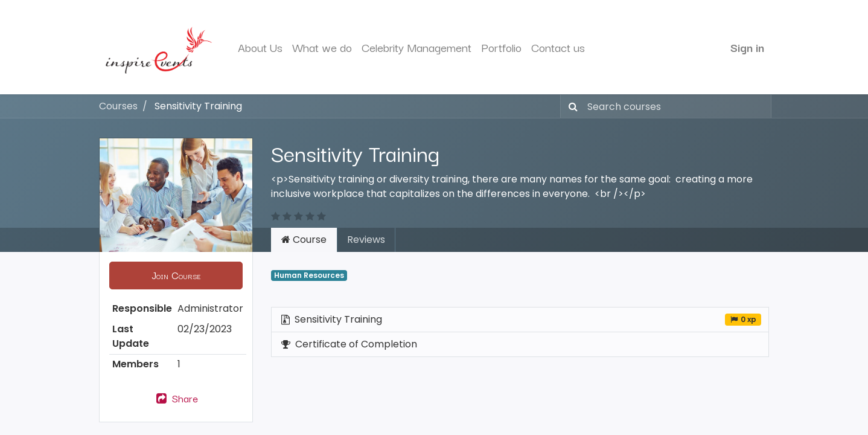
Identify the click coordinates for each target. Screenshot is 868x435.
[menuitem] (260, 47)
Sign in (747, 47)
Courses (118, 106)
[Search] (571, 106)
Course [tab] (304, 240)
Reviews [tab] (366, 240)
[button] (176, 275)
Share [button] (176, 398)
